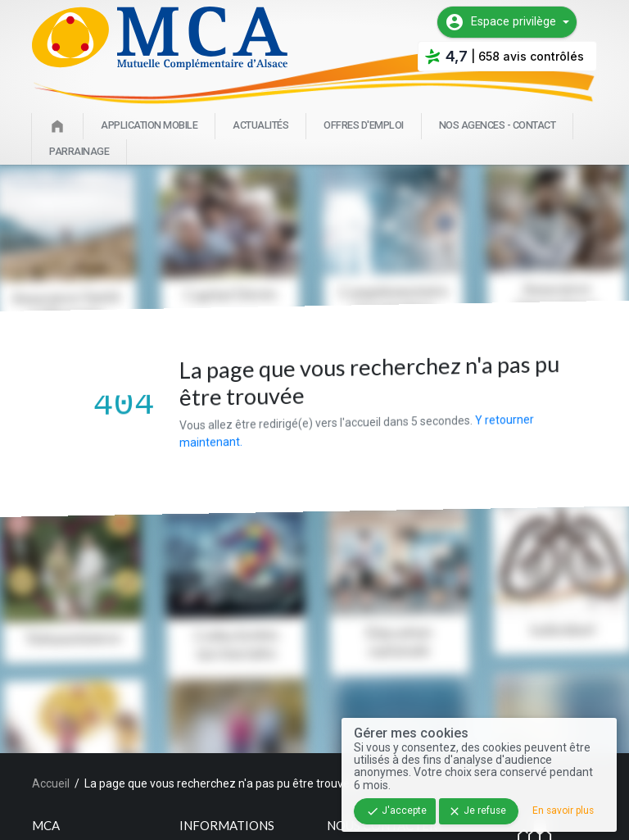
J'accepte (396, 811)
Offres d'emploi (364, 125)
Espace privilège (500, 22)
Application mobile (149, 125)
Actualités (260, 125)
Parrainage (79, 151)
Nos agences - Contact (498, 125)
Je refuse (477, 811)
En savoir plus (563, 810)
